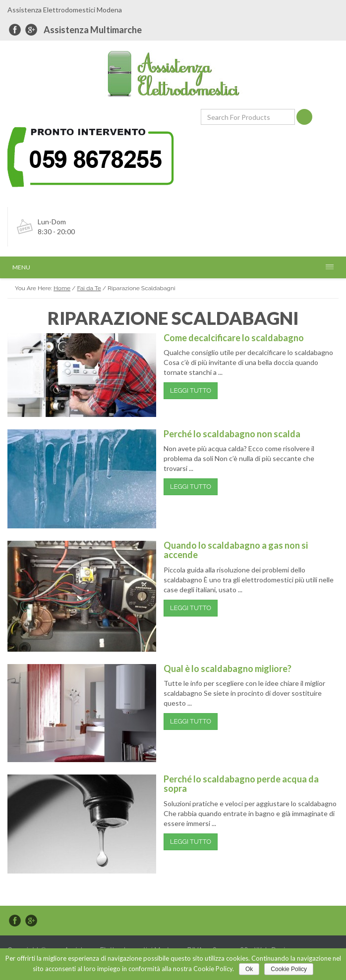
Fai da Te (89, 288)
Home (62, 288)
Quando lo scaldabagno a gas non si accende (236, 550)
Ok (249, 969)
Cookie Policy (289, 969)
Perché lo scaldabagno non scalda (232, 434)
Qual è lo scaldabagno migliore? (228, 669)
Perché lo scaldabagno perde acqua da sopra (241, 784)
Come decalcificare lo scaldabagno (234, 338)
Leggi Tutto (191, 390)
